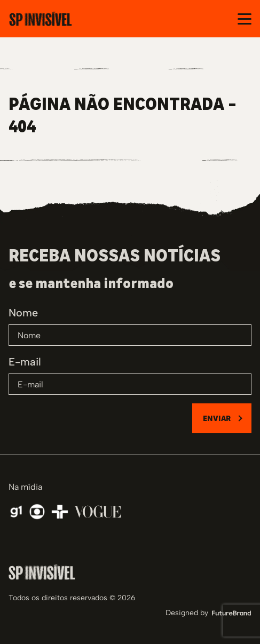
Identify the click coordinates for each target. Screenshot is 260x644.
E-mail (25, 362)
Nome (23, 313)
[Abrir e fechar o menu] (245, 19)
